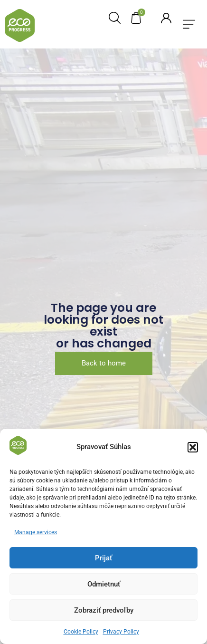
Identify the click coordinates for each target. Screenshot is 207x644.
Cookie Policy (81, 632)
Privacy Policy (121, 632)
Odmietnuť (104, 584)
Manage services (36, 532)
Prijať (103, 558)
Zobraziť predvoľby (104, 610)
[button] (193, 447)
